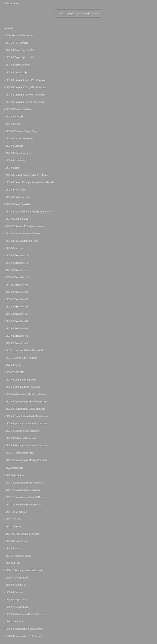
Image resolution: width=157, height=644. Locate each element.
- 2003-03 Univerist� (14, 72)
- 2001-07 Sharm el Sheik (16, 556)
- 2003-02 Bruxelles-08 (15, 292)
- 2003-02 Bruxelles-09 (15, 285)
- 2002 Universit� (13, 468)
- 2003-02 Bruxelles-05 (15, 314)
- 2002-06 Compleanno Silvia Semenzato (25, 401)
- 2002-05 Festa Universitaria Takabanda (25, 416)
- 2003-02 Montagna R (15, 219)
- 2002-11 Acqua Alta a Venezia (20, 358)
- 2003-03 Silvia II (12, 117)
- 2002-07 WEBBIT (13, 372)
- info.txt (8, 28)
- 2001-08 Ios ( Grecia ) (15, 541)
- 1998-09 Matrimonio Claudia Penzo (23, 629)
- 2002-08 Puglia (12, 365)
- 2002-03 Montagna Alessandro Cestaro (24, 445)
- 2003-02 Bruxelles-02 (15, 336)
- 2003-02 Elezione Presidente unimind (24, 226)
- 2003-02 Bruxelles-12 (15, 263)
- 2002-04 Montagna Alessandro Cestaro (24, 423)
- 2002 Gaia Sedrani (14, 475)
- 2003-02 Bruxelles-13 (15, 255)
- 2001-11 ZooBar (12, 519)
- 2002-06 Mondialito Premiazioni (21, 387)
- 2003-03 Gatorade (13, 160)
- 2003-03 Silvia (11, 124)
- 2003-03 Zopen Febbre (16, 65)
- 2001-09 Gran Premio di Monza (21, 534)
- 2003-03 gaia (10, 168)
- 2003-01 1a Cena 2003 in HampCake (23, 350)
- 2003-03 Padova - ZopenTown (20, 131)
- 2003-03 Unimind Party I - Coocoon (23, 102)
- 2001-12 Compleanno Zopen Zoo (21, 490)
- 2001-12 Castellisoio (14, 512)
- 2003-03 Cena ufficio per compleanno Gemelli (28, 182)
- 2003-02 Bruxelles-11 (15, 270)
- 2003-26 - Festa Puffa (15, 43)
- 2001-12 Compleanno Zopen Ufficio (23, 497)
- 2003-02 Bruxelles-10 (15, 277)
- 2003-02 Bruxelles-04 (15, 321)
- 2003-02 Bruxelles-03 (15, 328)
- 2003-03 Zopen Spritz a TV (18, 57)
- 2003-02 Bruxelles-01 (15, 343)
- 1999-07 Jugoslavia (14, 600)
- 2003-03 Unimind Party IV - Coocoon (24, 80)
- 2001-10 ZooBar (12, 526)
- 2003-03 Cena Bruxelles (16, 204)
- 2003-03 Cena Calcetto (16, 197)
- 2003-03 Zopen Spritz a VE (18, 50)
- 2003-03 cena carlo (14, 190)
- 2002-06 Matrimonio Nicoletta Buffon (24, 394)
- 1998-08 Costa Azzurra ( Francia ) (22, 636)
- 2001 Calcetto (11, 563)
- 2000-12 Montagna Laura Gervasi (22, 570)
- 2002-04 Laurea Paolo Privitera (21, 431)
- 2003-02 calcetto (12, 248)
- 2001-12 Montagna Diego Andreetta (23, 483)
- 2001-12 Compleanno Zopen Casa (22, 505)
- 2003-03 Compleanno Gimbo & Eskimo (25, 175)
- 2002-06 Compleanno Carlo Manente (24, 409)
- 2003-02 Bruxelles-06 (15, 307)
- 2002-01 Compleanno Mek (18, 453)
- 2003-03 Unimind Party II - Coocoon (23, 95)
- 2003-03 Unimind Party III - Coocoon (24, 87)
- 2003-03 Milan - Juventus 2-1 (19, 138)
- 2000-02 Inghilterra (14, 585)
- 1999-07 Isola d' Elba (15, 607)
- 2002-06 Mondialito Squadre (19, 380)
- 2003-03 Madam (12, 146)
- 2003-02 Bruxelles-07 (15, 299)
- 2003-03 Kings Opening (16, 153)
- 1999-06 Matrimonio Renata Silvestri (24, 614)
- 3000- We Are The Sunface (18, 35)
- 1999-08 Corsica (12, 592)
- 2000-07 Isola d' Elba (15, 578)
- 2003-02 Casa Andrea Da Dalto (20, 241)
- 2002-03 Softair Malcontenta (19, 438)
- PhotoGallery (11, 3)
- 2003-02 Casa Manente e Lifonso (21, 233)
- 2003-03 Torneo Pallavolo (17, 109)
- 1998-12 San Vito (13, 621)
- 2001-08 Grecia (12, 548)
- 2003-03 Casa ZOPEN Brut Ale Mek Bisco (26, 212)
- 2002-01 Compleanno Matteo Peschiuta (25, 460)
